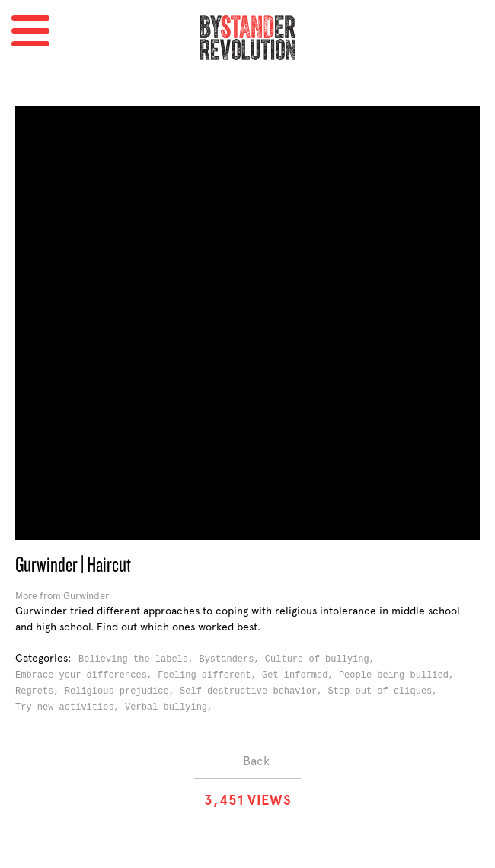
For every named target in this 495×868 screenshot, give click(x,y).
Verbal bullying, (171, 707)
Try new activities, (70, 707)
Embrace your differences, (86, 675)
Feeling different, (210, 675)
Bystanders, (232, 659)
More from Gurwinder (62, 596)
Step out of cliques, (385, 691)
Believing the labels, (139, 659)
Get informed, (300, 675)
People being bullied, (399, 675)
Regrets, (40, 691)
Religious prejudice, (122, 691)
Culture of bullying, (323, 659)
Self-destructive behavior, (254, 691)
